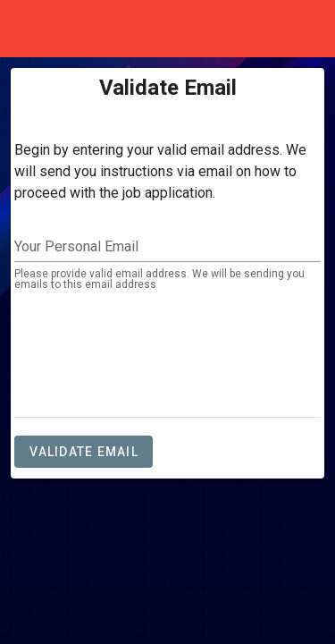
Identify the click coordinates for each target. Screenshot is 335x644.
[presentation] (150, 346)
